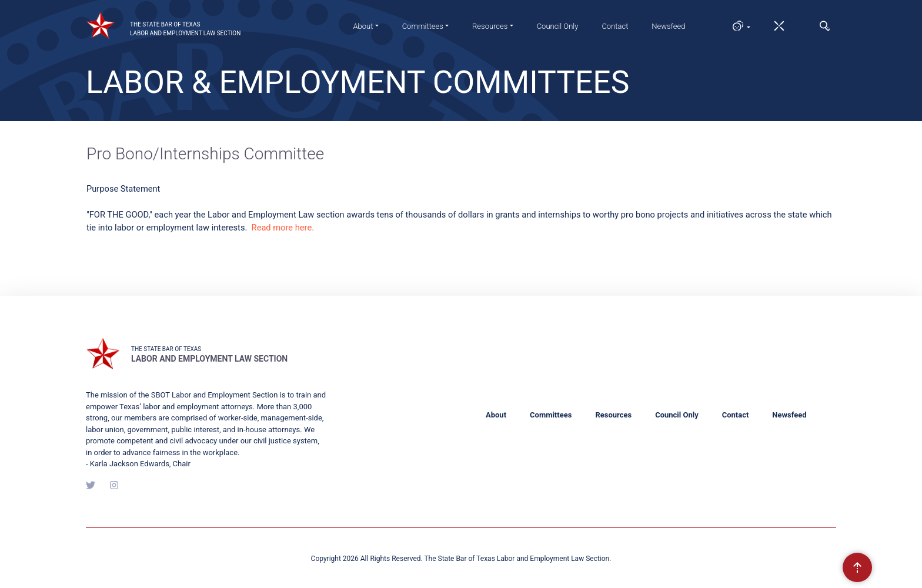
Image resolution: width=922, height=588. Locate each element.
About (496, 415)
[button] (736, 26)
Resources (613, 415)
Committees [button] (423, 26)
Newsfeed (668, 26)
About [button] (363, 26)
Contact (615, 26)
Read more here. (283, 228)
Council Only (558, 26)
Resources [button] (490, 26)
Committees (551, 415)
